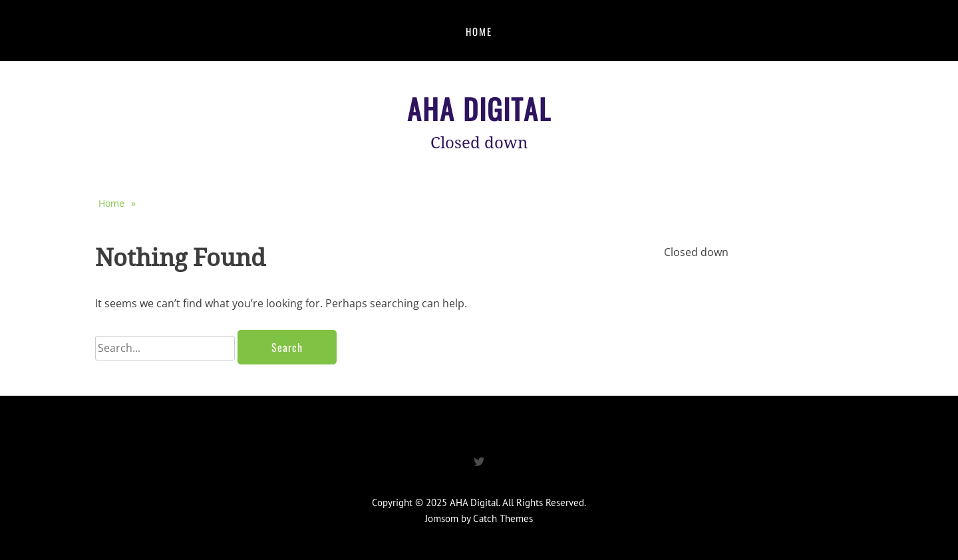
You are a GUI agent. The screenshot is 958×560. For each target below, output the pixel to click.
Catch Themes (503, 518)
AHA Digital (479, 108)
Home (479, 31)
